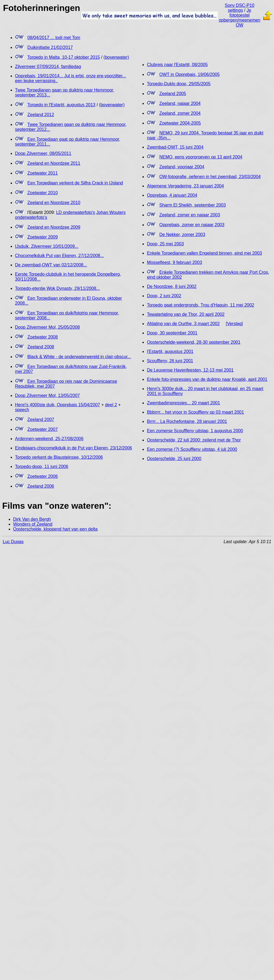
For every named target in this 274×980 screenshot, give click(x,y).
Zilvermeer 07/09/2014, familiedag (48, 67)
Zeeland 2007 (41, 420)
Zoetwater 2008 (42, 337)
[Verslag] (234, 324)
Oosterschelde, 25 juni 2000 (174, 459)
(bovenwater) (116, 57)
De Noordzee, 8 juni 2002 (172, 286)
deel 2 (111, 405)
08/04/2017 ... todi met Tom (54, 38)
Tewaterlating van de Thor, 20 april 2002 (186, 314)
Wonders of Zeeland (33, 524)
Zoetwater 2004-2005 (180, 123)
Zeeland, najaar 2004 (180, 103)
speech (22, 410)
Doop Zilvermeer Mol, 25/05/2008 (47, 327)
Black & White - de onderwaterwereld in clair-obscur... (79, 357)
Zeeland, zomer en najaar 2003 (190, 215)
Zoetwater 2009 (42, 237)
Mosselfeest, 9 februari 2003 (174, 262)
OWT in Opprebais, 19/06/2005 (190, 74)
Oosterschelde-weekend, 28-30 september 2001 (193, 342)
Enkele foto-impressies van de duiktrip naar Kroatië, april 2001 (207, 379)
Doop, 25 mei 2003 (165, 244)
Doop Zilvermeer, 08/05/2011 (43, 153)
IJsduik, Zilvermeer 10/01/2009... (47, 246)
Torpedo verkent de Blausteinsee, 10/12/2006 (59, 457)
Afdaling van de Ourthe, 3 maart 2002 (183, 324)
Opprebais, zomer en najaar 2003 (192, 225)
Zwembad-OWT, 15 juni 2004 (175, 147)
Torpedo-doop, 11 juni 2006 (42, 467)
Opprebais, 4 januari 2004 (172, 195)
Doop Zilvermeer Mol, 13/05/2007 (47, 395)
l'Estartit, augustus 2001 (170, 351)
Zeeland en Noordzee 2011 (54, 163)
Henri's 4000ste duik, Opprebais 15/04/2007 (58, 405)
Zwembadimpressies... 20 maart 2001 (183, 403)
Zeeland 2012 (41, 115)
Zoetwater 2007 (42, 429)
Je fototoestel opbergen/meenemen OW (240, 18)
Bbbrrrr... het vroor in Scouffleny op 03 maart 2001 (195, 412)
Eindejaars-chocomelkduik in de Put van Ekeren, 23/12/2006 (74, 448)
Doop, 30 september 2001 (172, 333)
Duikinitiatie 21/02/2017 (50, 47)
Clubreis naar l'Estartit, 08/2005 (177, 65)
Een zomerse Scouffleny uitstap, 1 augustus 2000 (195, 431)
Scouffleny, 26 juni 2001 (170, 361)
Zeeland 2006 (41, 486)
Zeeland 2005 (173, 94)
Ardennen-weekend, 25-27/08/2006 (49, 439)
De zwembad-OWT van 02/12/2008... (51, 265)
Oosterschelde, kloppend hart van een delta (55, 529)
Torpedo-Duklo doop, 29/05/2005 (179, 84)
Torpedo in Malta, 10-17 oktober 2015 (64, 57)
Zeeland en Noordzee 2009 (54, 227)
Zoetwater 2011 (42, 173)
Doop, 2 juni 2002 (164, 296)
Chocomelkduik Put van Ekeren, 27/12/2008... (59, 256)
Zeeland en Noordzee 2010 (54, 203)
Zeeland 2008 (41, 347)
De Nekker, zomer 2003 (182, 235)
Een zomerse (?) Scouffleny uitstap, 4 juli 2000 (192, 449)
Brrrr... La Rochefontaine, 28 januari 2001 (187, 421)
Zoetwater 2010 (42, 193)
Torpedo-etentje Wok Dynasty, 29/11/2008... (57, 288)
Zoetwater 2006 (42, 476)
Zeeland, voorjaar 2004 (182, 167)
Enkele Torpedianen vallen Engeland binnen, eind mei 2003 (204, 253)
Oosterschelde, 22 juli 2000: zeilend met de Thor (194, 440)
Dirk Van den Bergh (32, 519)
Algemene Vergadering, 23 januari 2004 (185, 186)
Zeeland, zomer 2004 (180, 113)
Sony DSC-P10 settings (239, 8)
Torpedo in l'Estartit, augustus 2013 (61, 105)
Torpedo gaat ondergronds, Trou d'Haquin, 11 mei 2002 (200, 305)
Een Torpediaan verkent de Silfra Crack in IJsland (75, 183)
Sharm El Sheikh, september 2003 (193, 205)
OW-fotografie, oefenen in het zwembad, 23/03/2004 (210, 177)
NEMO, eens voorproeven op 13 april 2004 (201, 157)
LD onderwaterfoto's (76, 212)
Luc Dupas (13, 542)
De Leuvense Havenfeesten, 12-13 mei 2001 (190, 370)
